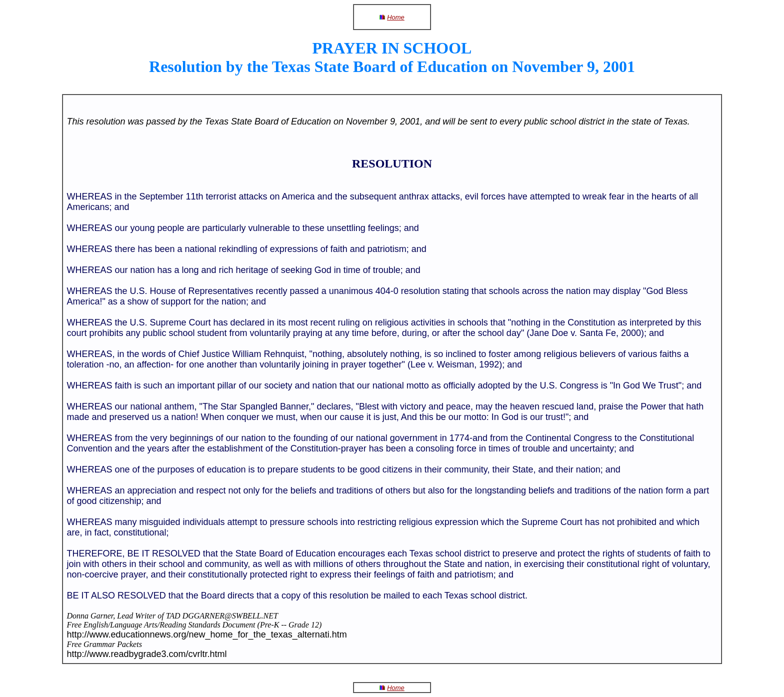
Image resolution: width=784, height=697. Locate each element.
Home (396, 17)
